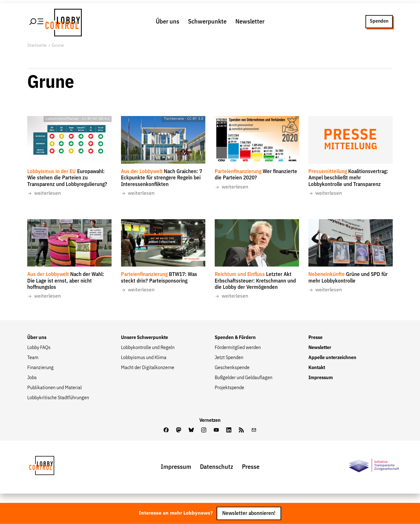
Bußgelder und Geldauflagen (244, 378)
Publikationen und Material (55, 388)
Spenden (379, 21)
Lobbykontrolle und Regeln (148, 348)
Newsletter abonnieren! (249, 513)
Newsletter (250, 22)
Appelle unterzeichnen (332, 358)
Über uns (168, 22)
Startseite (37, 45)
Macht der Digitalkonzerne (148, 368)
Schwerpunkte (207, 22)
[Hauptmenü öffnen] (37, 22)
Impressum (321, 378)
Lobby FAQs (39, 348)
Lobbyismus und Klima (144, 358)
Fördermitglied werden (238, 348)
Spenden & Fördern (235, 338)
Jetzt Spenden (229, 358)
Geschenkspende (232, 368)
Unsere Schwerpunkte (144, 338)
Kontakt (317, 368)
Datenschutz (217, 467)
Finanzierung (40, 368)
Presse (315, 338)
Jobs (32, 378)
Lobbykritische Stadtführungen (58, 398)
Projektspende (229, 388)
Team (33, 358)
